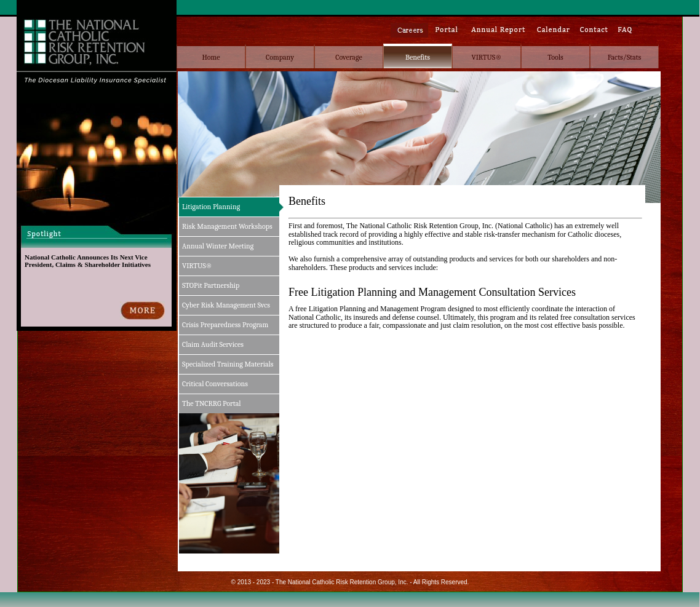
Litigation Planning (211, 207)
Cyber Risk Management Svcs (226, 305)
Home (211, 57)
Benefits (418, 57)
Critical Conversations (215, 384)
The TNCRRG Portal (212, 403)
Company (280, 57)
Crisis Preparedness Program (225, 325)
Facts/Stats (624, 57)
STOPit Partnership (211, 285)
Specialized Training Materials (228, 364)
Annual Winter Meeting (218, 246)
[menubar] (418, 56)
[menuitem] (211, 56)
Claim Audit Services (213, 344)
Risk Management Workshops (227, 226)
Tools (555, 57)
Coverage (348, 57)
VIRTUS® (487, 57)
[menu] (231, 305)
